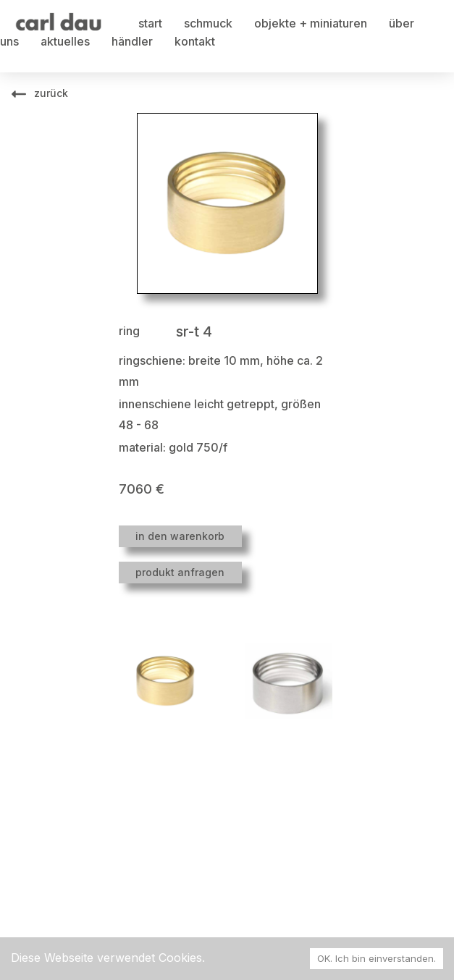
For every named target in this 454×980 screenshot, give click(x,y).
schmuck (208, 23)
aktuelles (65, 41)
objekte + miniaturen (311, 23)
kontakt (195, 41)
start (150, 23)
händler (132, 41)
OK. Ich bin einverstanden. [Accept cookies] (377, 958)
